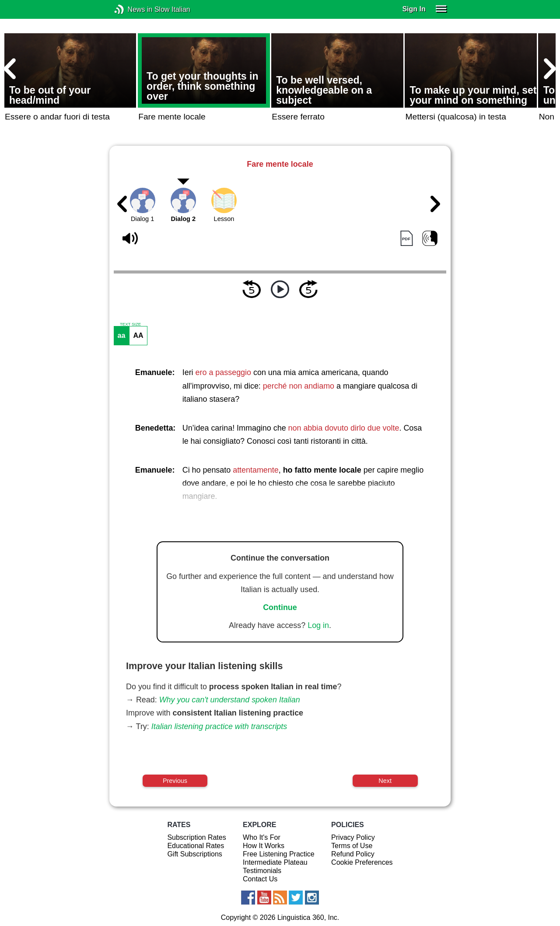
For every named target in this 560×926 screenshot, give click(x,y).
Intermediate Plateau (275, 862)
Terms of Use (352, 846)
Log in (318, 625)
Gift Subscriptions (194, 854)
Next (385, 781)
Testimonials (262, 871)
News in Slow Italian (132, 9)
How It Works (264, 846)
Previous (175, 781)
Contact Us (260, 879)
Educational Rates (196, 846)
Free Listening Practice (279, 854)
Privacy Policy (353, 837)
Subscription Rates (196, 837)
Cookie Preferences (362, 862)
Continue (280, 607)
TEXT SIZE (130, 324)
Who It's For (262, 837)
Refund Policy (353, 854)
